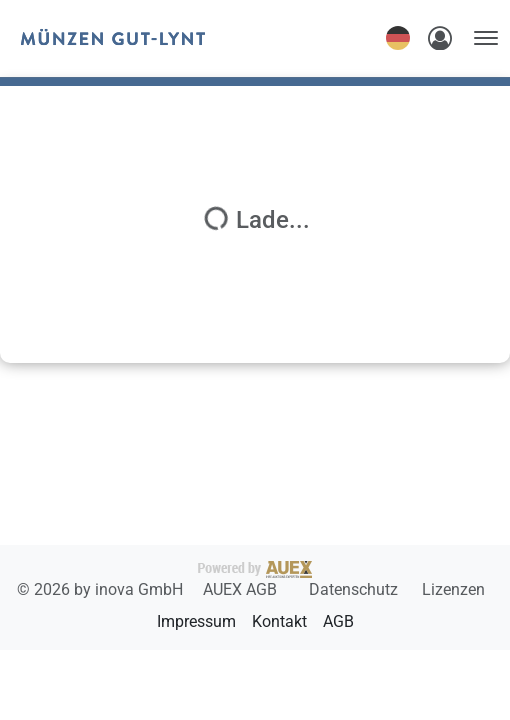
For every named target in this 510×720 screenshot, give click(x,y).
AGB (338, 621)
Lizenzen (453, 589)
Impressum (196, 621)
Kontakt (279, 621)
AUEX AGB (242, 589)
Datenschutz (355, 589)
